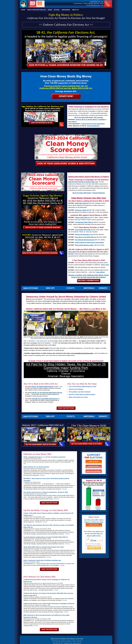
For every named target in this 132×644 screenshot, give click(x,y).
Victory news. (105, 265)
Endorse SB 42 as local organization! (93, 124)
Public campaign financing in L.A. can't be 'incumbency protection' (45, 457)
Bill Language (99, 117)
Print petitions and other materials (80, 392)
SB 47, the (43, 387)
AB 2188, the (45, 399)
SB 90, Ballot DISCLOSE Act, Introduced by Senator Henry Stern (44, 547)
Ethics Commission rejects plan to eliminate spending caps (42, 560)
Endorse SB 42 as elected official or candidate (90, 120)
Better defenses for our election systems (36, 467)
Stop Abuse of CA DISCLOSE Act (86, 237)
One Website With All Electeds (85, 240)
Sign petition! (72, 122)
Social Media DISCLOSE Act (84, 230)
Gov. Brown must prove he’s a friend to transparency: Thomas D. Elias (46, 492)
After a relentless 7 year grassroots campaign (39, 341)
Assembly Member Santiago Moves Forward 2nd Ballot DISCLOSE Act (46, 537)
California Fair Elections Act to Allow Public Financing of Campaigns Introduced (49, 604)
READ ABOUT (73, 252)
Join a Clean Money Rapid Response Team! (83, 387)
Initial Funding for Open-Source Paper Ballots (90, 242)
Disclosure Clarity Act (82, 210)
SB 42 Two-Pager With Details (84, 117)
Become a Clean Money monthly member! (82, 395)
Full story (42, 475)
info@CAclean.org (77, 643)
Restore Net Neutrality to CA (84, 234)
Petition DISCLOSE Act (82, 218)
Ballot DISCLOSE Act (82, 203)
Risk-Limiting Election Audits (84, 245)
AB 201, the (47, 393)
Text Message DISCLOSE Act (84, 222)
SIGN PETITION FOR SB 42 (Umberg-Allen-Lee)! (83, 182)
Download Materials (93, 126)
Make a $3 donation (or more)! (78, 397)
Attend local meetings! (76, 389)
